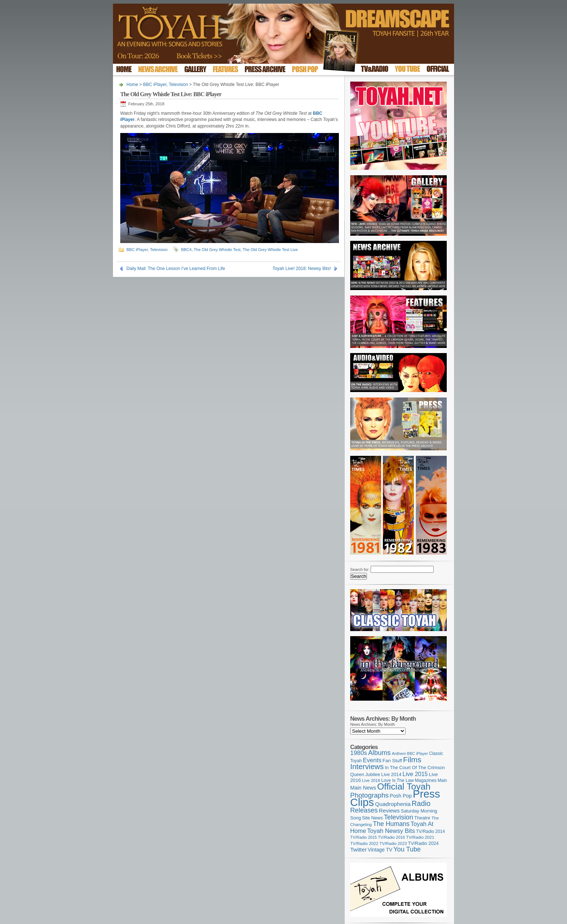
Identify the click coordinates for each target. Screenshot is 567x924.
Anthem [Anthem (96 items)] (399, 753)
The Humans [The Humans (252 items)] (391, 824)
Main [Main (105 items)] (442, 780)
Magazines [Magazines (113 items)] (426, 780)
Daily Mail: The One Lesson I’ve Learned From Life (176, 269)
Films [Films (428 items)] (412, 759)
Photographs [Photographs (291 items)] (369, 795)
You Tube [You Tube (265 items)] (407, 849)
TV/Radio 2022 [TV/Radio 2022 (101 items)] (364, 843)
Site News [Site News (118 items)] (373, 818)
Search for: (360, 569)
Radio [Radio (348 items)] (421, 803)
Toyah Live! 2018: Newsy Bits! (302, 269)
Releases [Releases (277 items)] (364, 810)
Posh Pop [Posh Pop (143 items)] (401, 796)
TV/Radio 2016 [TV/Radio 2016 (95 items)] (391, 837)
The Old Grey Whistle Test (217, 250)
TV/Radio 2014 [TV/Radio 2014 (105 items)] (431, 831)
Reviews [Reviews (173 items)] (389, 811)
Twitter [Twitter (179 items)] (358, 849)
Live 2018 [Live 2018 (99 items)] (371, 780)
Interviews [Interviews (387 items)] (367, 766)
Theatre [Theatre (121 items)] (422, 818)
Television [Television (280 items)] (398, 817)
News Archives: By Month (373, 724)
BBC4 (186, 250)
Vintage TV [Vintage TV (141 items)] (380, 850)
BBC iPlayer (155, 85)
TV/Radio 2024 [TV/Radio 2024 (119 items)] (423, 843)
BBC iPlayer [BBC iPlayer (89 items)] (417, 753)
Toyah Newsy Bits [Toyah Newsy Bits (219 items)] (391, 831)
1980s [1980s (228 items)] (359, 753)
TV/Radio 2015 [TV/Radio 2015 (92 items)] (363, 837)
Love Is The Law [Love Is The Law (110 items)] (397, 780)
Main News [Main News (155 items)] (363, 788)
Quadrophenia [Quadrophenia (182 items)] (393, 804)
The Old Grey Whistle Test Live (270, 250)
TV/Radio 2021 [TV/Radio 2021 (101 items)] (420, 837)
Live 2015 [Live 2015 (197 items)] (415, 774)
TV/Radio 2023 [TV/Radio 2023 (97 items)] (393, 843)
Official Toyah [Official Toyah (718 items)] (404, 786)
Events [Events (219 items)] (372, 760)
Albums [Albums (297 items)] (379, 753)
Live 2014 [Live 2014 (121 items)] (391, 774)
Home (132, 85)
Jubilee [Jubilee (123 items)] (373, 774)
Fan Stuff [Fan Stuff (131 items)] (392, 761)
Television (178, 85)
